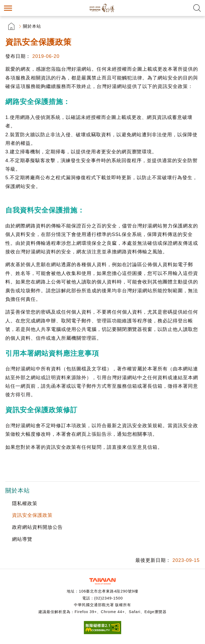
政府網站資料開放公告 (37, 527)
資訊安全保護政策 (32, 515)
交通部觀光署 (102, 581)
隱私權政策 (25, 503)
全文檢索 (197, 8)
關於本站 (32, 26)
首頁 (11, 26)
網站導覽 (22, 539)
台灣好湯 (102, 8)
